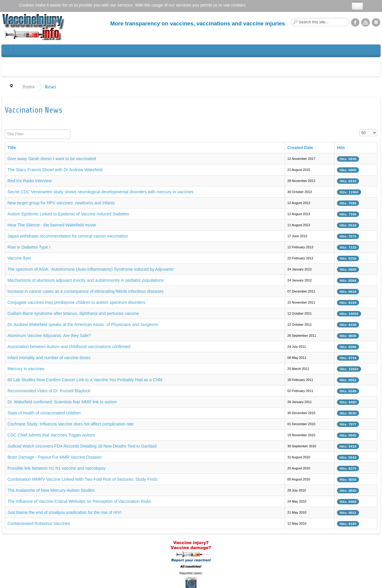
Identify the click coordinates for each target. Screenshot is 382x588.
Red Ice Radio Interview (30, 181)
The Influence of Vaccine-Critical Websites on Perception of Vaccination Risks (79, 501)
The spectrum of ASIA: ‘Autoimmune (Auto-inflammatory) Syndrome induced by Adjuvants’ (91, 269)
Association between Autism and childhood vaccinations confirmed (69, 347)
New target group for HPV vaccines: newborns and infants (61, 203)
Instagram (376, 22)
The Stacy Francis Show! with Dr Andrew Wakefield (55, 170)
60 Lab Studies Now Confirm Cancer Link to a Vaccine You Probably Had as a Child (85, 380)
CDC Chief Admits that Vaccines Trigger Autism (51, 435)
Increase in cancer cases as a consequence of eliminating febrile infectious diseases (86, 291)
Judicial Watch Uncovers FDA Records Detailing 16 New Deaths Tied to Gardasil (82, 446)
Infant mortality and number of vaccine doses (49, 358)
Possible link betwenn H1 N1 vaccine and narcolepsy (56, 468)
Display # (359, 130)
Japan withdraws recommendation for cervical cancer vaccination (68, 236)
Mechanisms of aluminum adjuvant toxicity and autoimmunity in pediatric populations (86, 280)
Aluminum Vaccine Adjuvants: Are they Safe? (49, 336)
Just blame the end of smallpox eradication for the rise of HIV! (64, 512)
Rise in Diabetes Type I (29, 247)
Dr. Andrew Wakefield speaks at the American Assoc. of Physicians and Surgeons (83, 324)
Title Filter (5, 130)
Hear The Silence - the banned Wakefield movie (52, 225)
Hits (341, 148)
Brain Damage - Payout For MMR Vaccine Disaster (55, 457)
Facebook (355, 22)
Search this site (291, 18)
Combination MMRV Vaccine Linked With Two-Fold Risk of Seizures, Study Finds (83, 479)
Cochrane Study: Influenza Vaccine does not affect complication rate (71, 424)
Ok (357, 6)
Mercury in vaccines (26, 369)
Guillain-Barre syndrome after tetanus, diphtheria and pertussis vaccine (73, 313)
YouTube (366, 22)
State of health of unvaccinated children (44, 413)
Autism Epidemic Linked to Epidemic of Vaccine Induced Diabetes (68, 214)
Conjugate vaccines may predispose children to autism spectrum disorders (76, 302)
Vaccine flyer (19, 258)
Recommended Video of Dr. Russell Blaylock (49, 391)
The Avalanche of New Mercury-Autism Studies (51, 490)
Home (29, 87)
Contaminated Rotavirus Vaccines (39, 523)
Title (12, 148)
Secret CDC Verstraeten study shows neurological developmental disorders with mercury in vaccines (100, 192)
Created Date (300, 148)
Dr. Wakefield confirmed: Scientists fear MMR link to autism (62, 402)
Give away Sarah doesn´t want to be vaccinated (52, 159)
